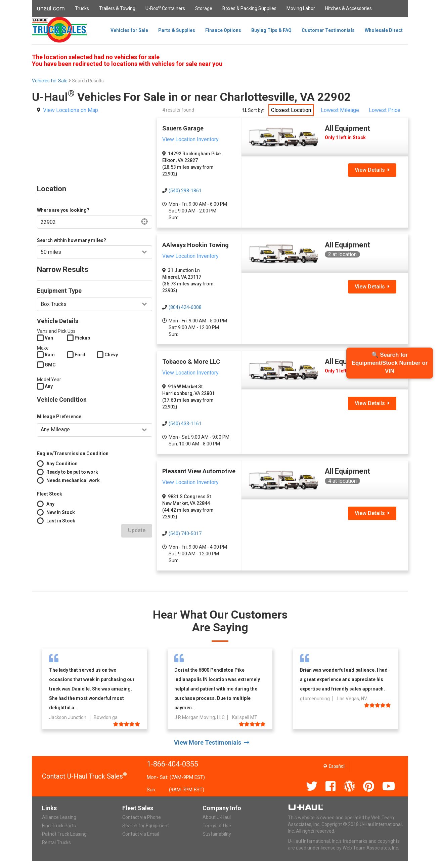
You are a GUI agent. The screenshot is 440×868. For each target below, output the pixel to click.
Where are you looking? (63, 210)
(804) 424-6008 (185, 307)
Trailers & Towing (117, 8)
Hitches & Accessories (348, 8)
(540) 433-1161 (185, 424)
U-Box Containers (165, 8)
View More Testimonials (212, 742)
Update (137, 530)
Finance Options (223, 30)
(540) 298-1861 (185, 191)
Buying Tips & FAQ (271, 30)
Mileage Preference (59, 417)
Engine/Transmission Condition (73, 453)
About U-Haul (217, 817)
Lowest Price (385, 110)
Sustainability (217, 834)
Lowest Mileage (340, 110)
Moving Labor (301, 8)
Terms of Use (217, 826)
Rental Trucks (56, 842)
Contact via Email (141, 834)
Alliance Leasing (59, 817)
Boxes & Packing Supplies (249, 8)
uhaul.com (51, 8)
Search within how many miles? (72, 240)
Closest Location (291, 110)
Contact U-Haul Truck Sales (84, 776)
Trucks (82, 8)
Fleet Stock (50, 494)
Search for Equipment (146, 826)
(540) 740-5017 (185, 534)
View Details (372, 170)
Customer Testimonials (328, 30)
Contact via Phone (142, 817)
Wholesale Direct (384, 30)
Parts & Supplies (177, 30)
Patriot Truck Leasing (64, 834)
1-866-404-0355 (172, 764)
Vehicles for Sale (129, 30)
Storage (204, 8)
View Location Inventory (190, 139)
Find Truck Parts (59, 826)
